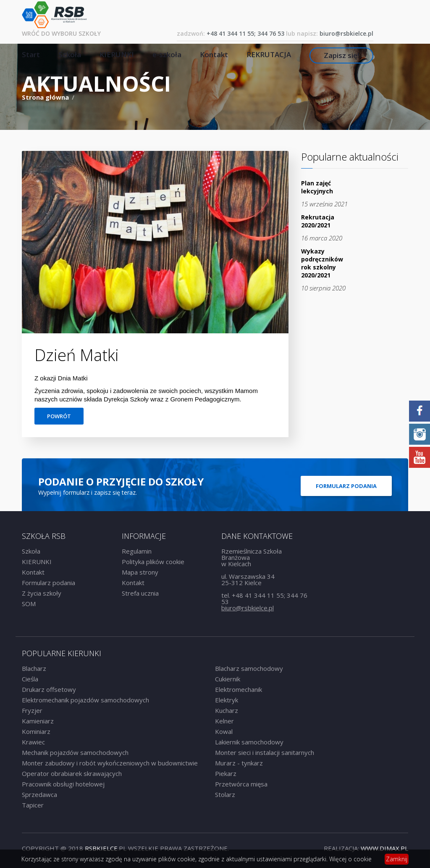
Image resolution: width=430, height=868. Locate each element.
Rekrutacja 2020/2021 (318, 221)
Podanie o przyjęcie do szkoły (121, 481)
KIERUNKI (117, 54)
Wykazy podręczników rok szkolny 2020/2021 (322, 263)
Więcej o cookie (350, 859)
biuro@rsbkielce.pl (346, 33)
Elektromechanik (239, 689)
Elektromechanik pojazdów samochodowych (85, 700)
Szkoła (70, 54)
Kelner (224, 721)
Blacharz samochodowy (249, 668)
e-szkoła (167, 54)
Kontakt (214, 54)
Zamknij (397, 859)
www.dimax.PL (384, 848)
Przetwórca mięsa (241, 784)
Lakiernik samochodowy (249, 742)
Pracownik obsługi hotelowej (63, 784)
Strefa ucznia (140, 593)
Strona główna (46, 97)
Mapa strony (140, 572)
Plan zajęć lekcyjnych (317, 187)
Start (31, 54)
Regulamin (137, 551)
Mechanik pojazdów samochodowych (75, 752)
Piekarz (226, 773)
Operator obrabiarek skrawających (72, 773)
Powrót (59, 416)
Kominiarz (36, 731)
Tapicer (33, 805)
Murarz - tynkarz (239, 763)
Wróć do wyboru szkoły (61, 33)
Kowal (224, 731)
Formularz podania (346, 486)
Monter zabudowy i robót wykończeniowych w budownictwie (110, 763)
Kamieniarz (38, 721)
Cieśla (30, 679)
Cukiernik (228, 679)
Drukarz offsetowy (49, 689)
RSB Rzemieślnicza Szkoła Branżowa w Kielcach (54, 15)
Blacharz (34, 668)
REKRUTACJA (269, 54)
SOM (29, 604)
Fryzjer (32, 710)
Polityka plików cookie (153, 562)
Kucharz (227, 710)
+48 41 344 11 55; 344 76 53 (245, 33)
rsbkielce (101, 848)
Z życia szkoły (42, 593)
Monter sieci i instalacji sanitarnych (265, 752)
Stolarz (225, 794)
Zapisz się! (341, 55)
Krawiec (33, 742)
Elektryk (227, 700)
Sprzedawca (39, 794)
